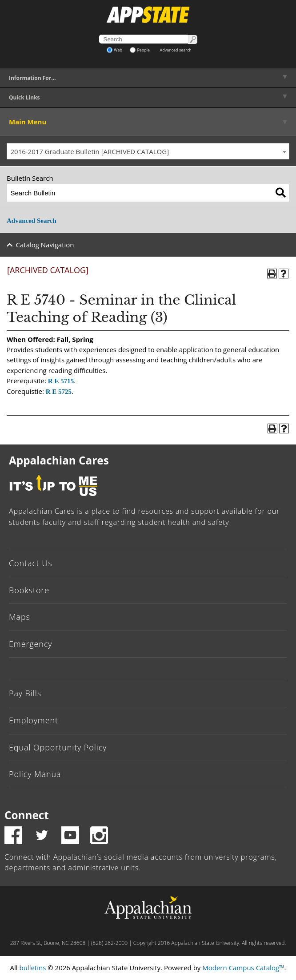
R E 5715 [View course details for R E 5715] (61, 381)
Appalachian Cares (59, 460)
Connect (27, 815)
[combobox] (148, 151)
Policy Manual (36, 774)
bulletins (32, 968)
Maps (20, 617)
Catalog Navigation (45, 245)
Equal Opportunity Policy (58, 747)
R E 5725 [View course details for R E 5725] (59, 392)
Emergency (31, 644)
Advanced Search (32, 221)
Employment (34, 720)
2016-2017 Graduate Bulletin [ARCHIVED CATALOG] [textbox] (90, 151)
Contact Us (31, 563)
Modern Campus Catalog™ (243, 968)
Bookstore (29, 590)
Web (114, 50)
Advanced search (176, 50)
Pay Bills (25, 693)
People (140, 50)
